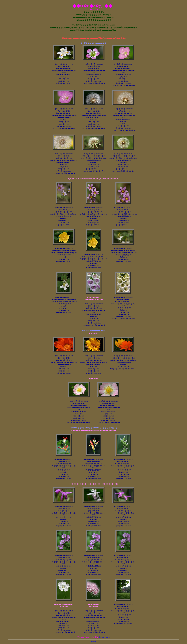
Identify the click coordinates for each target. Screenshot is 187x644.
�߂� (93, 642)
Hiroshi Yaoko (104, 637)
